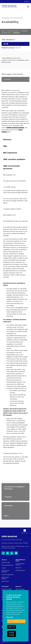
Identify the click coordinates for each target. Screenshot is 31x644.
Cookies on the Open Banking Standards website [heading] (14, 597)
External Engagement (8, 575)
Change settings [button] (12, 634)
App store (18, 568)
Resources (19, 587)
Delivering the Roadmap (5, 571)
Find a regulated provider (20, 564)
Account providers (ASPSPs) (7, 590)
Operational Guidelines (13, 31)
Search (27, 1)
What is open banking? (5, 578)
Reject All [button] (12, 627)
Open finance (5, 581)
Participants (5, 587)
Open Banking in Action (20, 560)
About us (4, 560)
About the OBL (6, 563)
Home (3, 31)
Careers (4, 568)
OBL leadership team (7, 565)
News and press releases (20, 590)
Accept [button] (16, 621)
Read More (10, 617)
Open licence (5, 642)
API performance (20, 570)
